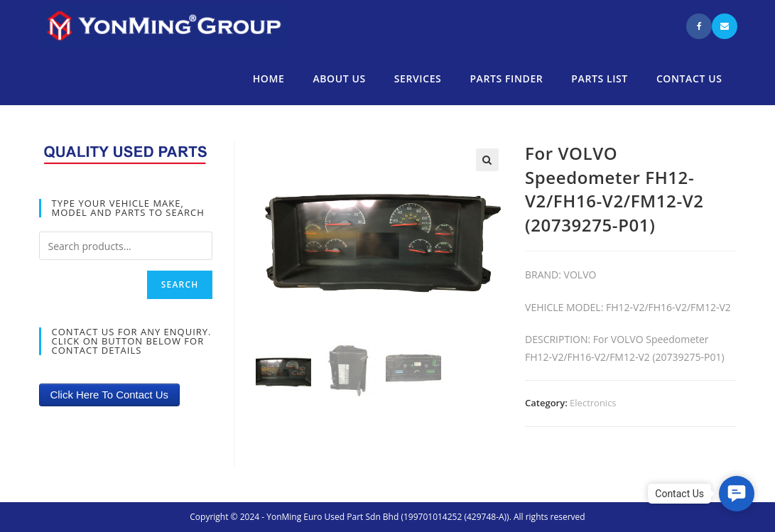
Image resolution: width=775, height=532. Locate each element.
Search (180, 284)
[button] (737, 494)
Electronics (593, 403)
